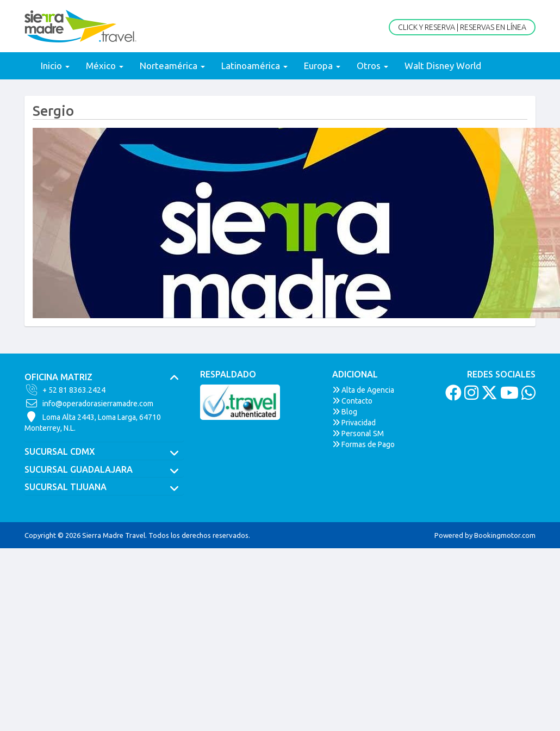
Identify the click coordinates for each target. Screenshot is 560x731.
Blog (345, 412)
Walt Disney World (443, 66)
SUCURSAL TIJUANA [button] (104, 487)
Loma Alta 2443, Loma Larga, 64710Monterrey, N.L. (93, 422)
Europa (322, 66)
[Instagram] (470, 396)
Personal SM (358, 433)
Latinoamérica (254, 66)
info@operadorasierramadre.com (89, 404)
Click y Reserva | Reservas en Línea (462, 27)
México (105, 66)
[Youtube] (508, 396)
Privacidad (354, 423)
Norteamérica (172, 66)
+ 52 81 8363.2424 (65, 390)
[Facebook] (452, 396)
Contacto (352, 401)
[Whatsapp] (527, 396)
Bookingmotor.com (505, 535)
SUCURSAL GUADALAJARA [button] (104, 470)
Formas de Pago (363, 444)
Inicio (55, 66)
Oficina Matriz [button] (104, 377)
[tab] (104, 377)
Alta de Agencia (363, 390)
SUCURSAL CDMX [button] (104, 452)
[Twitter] (488, 396)
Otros (372, 66)
